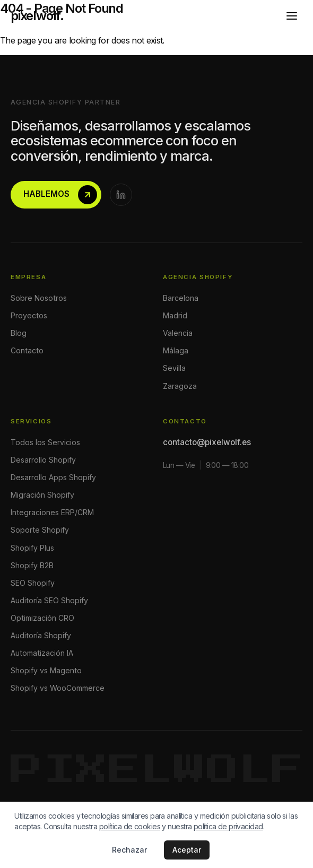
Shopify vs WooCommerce (58, 688)
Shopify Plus (32, 548)
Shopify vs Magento (46, 670)
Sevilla (174, 368)
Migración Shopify (42, 495)
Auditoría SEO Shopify (49, 600)
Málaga (176, 350)
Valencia (178, 333)
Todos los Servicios (45, 442)
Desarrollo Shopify (43, 460)
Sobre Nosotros (39, 298)
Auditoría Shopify (41, 635)
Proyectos (29, 315)
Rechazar (129, 850)
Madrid (175, 315)
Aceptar (187, 850)
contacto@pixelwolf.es (207, 442)
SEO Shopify (33, 583)
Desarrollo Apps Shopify (53, 477)
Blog (19, 333)
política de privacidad (228, 826)
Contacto (27, 350)
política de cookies (130, 826)
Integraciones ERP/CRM (52, 512)
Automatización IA (42, 653)
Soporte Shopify (40, 530)
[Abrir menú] (292, 16)
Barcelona (181, 298)
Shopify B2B (32, 565)
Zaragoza (180, 386)
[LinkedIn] (121, 195)
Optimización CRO (42, 618)
